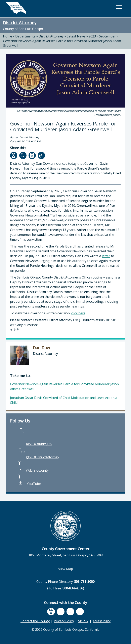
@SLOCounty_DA (35, 444)
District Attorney (20, 23)
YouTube (29, 484)
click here (78, 313)
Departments (25, 36)
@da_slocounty (33, 470)
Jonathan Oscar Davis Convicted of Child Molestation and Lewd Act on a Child (64, 400)
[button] (119, 7)
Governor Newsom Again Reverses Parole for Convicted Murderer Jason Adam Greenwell (64, 386)
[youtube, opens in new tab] (61, 611)
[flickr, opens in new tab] (70, 611)
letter (106, 256)
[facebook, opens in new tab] (51, 611)
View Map (69, 569)
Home (8, 36)
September (107, 36)
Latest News (76, 36)
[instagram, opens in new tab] (80, 611)
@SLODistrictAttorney (39, 457)
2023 (92, 36)
